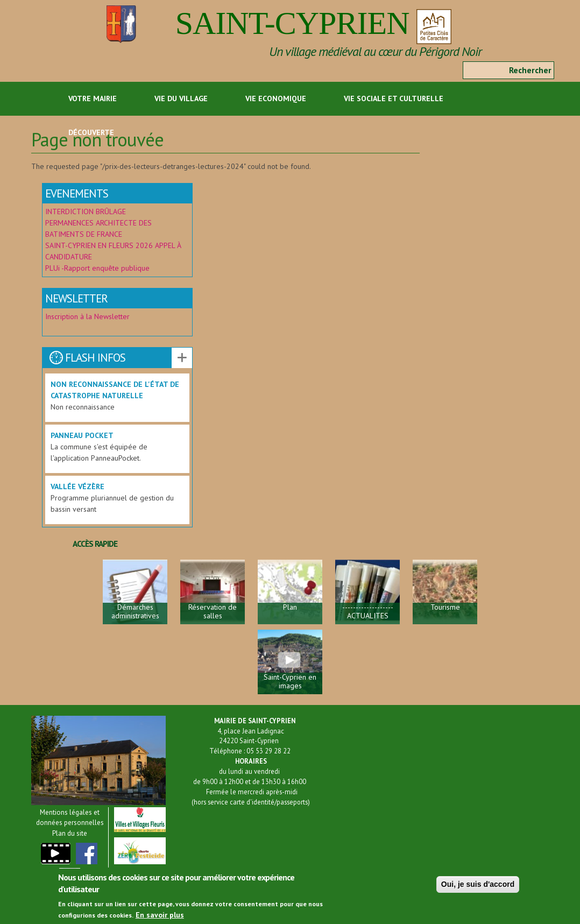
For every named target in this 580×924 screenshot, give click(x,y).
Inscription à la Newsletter (89, 316)
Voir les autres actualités (182, 358)
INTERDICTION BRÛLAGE (86, 211)
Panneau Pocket (82, 435)
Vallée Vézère (77, 486)
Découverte (91, 132)
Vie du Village (181, 98)
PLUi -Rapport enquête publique (97, 268)
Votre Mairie (93, 98)
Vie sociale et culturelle (394, 98)
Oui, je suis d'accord (478, 888)
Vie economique (276, 98)
